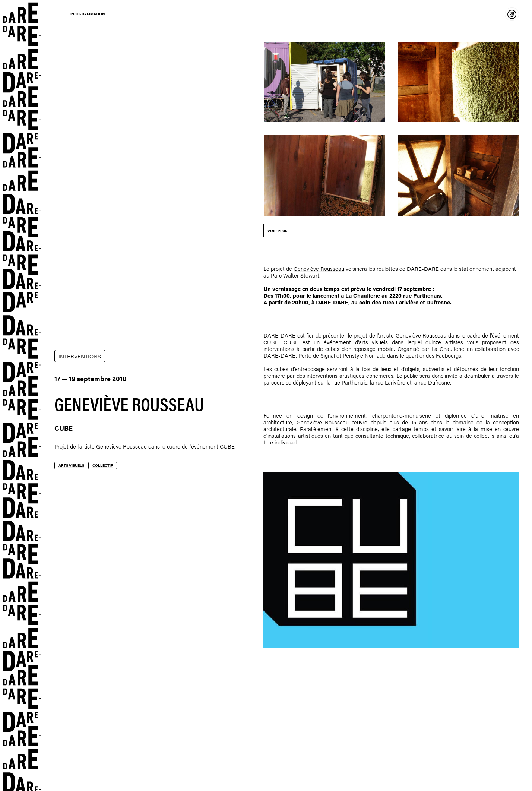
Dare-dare (21, 395)
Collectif (103, 465)
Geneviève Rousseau (121, 446)
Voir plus (277, 231)
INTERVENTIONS (80, 356)
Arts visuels (71, 465)
